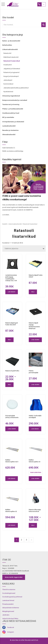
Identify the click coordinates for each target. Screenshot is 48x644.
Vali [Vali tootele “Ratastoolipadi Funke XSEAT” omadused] (33, 292)
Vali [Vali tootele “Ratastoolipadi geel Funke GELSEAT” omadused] (9, 340)
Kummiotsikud (8, 84)
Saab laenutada (8, 148)
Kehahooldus (7, 45)
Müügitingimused (8, 611)
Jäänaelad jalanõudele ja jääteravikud (16, 88)
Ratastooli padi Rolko (12, 371)
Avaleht (5, 224)
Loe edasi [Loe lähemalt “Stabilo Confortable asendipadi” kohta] (35, 429)
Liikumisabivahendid (10, 49)
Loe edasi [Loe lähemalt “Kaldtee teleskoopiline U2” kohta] (12, 525)
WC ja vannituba (8, 117)
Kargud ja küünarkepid (11, 76)
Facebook (11, 627)
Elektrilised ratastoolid (11, 57)
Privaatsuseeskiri (8, 604)
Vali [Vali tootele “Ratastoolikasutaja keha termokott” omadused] (33, 525)
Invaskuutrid (8, 65)
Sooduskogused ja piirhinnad (12, 597)
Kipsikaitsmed (8, 92)
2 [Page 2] (22, 540)
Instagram (11, 632)
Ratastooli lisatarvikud (12, 61)
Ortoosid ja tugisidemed (11, 96)
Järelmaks (6, 615)
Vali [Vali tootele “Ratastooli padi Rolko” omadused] (9, 385)
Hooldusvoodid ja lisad (11, 113)
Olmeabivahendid (9, 135)
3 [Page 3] (26, 540)
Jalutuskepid (8, 80)
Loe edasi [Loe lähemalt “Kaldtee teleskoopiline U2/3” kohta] (12, 479)
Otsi (43, 25)
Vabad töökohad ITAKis (10, 619)
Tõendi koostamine (9, 590)
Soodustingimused (9, 593)
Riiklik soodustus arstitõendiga (13, 151)
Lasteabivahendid (9, 126)
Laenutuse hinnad (8, 600)
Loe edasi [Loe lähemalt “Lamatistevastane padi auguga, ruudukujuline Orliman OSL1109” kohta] (12, 292)
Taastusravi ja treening (11, 104)
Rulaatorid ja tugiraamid (11, 72)
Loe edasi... (6, 215)
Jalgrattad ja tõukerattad (12, 69)
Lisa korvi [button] (35, 340)
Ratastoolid (7, 53)
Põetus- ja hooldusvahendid (13, 109)
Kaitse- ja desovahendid (11, 41)
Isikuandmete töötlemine (11, 608)
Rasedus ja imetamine (10, 130)
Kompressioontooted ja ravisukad (15, 100)
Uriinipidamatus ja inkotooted (13, 122)
